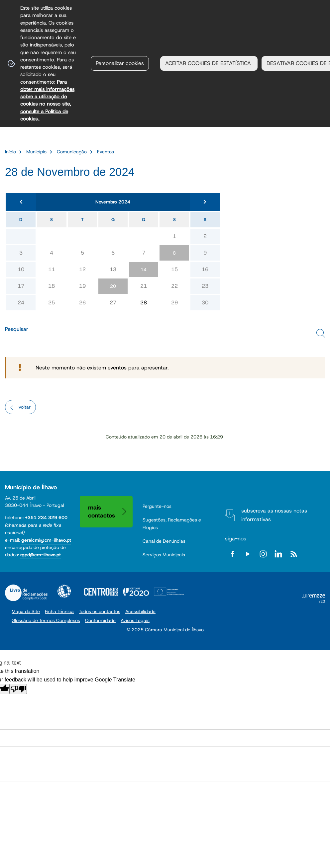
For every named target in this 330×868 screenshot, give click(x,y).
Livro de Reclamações (26, 593)
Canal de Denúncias (164, 541)
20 (113, 286)
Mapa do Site (26, 611)
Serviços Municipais (164, 555)
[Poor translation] (18, 689)
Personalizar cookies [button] (120, 63)
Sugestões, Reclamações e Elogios (172, 523)
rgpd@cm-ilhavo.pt (41, 555)
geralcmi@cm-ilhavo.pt (46, 540)
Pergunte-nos (157, 506)
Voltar (25, 407)
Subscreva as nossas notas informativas (274, 515)
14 (144, 270)
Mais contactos (102, 511)
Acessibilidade (64, 591)
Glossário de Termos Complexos (46, 620)
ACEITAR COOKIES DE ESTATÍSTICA (209, 63)
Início (10, 152)
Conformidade (100, 620)
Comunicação (72, 152)
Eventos (106, 152)
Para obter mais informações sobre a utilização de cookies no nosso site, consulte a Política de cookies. (47, 100)
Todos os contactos (100, 611)
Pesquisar (17, 329)
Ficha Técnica (59, 611)
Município (36, 152)
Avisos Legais (135, 620)
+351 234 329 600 (46, 517)
